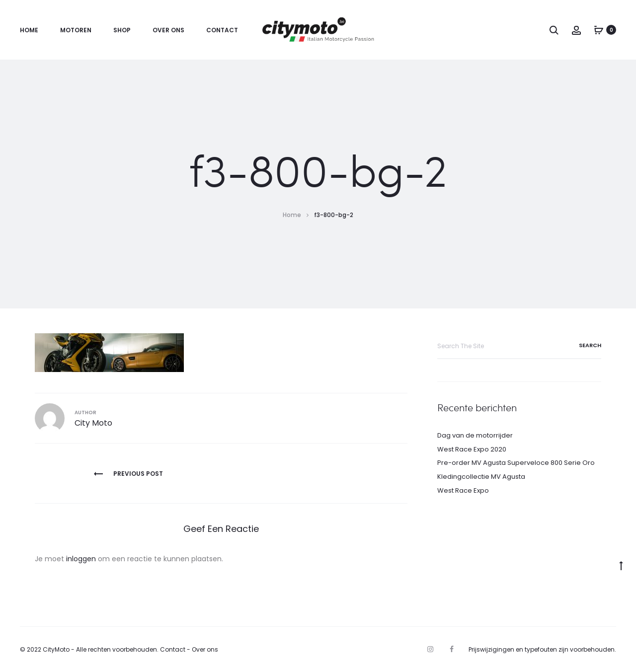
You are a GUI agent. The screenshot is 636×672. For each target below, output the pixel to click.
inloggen (81, 559)
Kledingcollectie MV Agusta (481, 477)
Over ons (168, 30)
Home (29, 30)
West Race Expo (463, 490)
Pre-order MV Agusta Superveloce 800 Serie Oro (516, 463)
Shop (122, 30)
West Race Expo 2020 (472, 449)
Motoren (76, 30)
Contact (222, 30)
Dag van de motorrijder (475, 435)
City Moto (93, 423)
